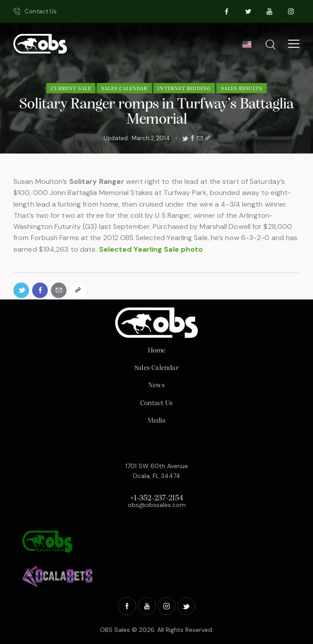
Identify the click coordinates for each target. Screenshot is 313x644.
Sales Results (242, 89)
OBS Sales (115, 630)
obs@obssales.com (157, 505)
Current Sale (71, 89)
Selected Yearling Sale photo (151, 249)
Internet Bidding (184, 89)
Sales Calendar (124, 89)
